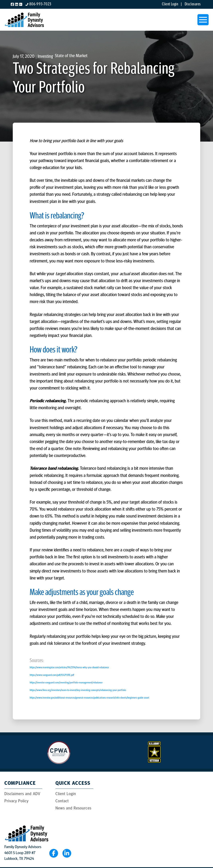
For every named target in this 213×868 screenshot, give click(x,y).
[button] (203, 20)
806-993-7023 (40, 4)
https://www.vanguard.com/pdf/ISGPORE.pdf (52, 675)
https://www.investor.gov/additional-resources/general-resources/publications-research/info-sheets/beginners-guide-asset (89, 698)
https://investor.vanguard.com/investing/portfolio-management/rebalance (66, 683)
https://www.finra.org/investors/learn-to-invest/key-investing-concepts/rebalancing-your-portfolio (78, 690)
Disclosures (193, 4)
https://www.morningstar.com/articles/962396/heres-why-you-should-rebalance (69, 668)
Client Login (171, 4)
